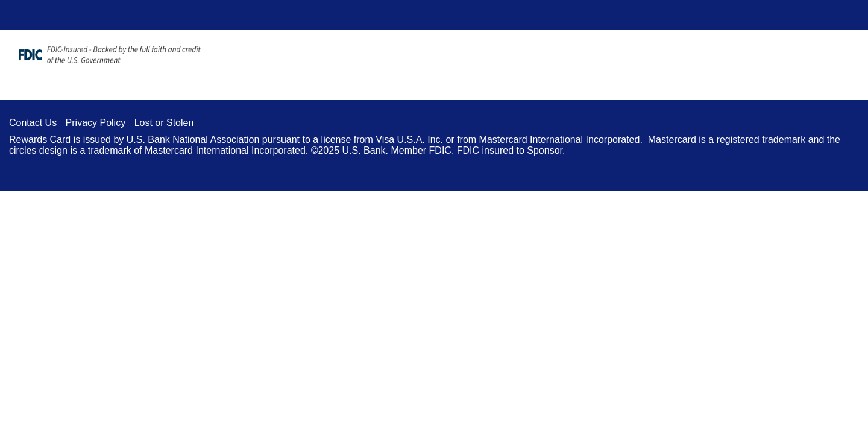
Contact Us (33, 123)
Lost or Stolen (164, 123)
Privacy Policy (96, 123)
